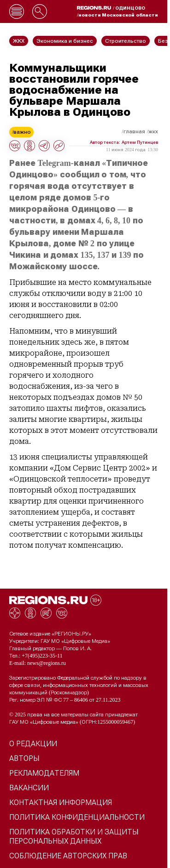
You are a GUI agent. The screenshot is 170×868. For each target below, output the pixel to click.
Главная (134, 131)
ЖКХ (153, 131)
